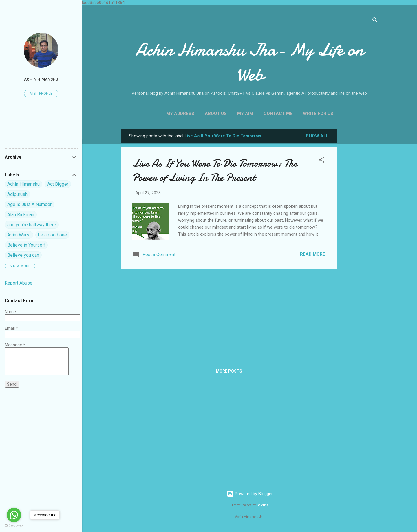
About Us (216, 114)
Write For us (318, 114)
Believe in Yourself (26, 245)
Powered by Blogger (250, 494)
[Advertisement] (360, 216)
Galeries (262, 505)
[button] (322, 161)
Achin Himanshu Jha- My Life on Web (250, 62)
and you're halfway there (32, 225)
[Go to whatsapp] (14, 515)
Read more (313, 254)
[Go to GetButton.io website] (14, 526)
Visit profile (41, 94)
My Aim (245, 114)
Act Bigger (58, 184)
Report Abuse (19, 283)
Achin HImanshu (23, 184)
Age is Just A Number (29, 204)
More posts (229, 371)
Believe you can (23, 255)
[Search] (375, 21)
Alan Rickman (21, 215)
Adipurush (17, 194)
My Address (180, 114)
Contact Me (278, 114)
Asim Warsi (19, 235)
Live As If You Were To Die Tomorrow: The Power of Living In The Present (215, 170)
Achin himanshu (41, 79)
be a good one (52, 235)
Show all (317, 136)
